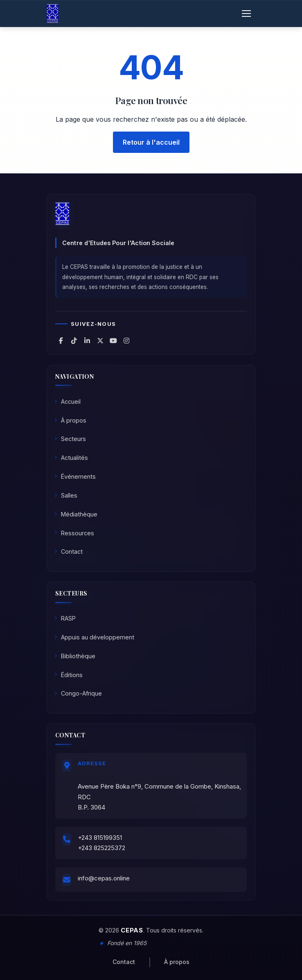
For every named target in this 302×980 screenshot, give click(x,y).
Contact (69, 551)
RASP (65, 618)
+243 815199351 (100, 838)
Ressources (74, 533)
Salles (66, 495)
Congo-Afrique (78, 693)
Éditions (69, 675)
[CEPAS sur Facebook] (61, 341)
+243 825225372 (101, 848)
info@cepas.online (104, 878)
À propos (70, 420)
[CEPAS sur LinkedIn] (87, 341)
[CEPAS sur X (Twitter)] (100, 341)
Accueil (68, 401)
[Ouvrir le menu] (246, 14)
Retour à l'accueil (151, 142)
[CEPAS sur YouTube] (113, 341)
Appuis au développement (94, 637)
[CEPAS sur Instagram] (126, 341)
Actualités (71, 458)
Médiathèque (76, 514)
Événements (75, 476)
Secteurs (70, 439)
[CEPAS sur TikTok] (74, 341)
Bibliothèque (75, 656)
